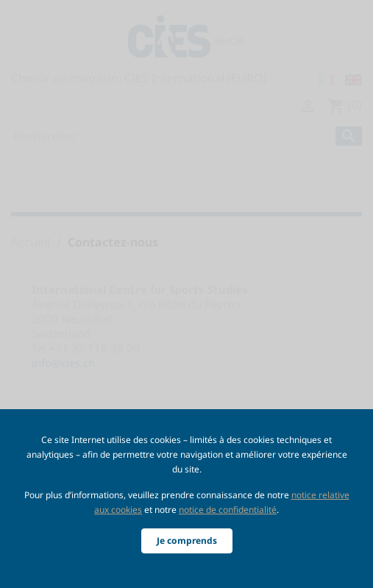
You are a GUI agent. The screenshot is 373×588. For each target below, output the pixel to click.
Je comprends (187, 541)
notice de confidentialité (228, 510)
